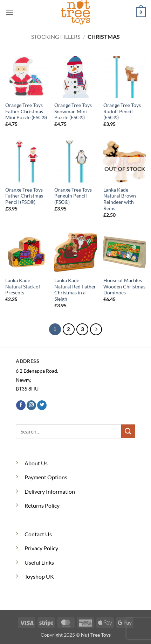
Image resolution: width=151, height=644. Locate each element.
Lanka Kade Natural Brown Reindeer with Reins (120, 199)
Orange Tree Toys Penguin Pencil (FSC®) (73, 196)
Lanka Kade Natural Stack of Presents (23, 287)
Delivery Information (50, 491)
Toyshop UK (39, 576)
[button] (9, 12)
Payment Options (46, 477)
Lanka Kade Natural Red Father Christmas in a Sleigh (75, 290)
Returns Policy (42, 505)
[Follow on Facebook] (21, 405)
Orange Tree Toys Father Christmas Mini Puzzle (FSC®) (26, 111)
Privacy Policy (41, 548)
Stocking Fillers (56, 37)
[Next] (96, 329)
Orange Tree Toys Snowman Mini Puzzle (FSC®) (73, 111)
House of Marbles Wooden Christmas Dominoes (124, 287)
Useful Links (39, 562)
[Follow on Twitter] (42, 405)
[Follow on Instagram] (31, 405)
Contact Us (38, 534)
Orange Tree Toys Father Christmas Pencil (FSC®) (24, 196)
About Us (36, 463)
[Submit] (128, 431)
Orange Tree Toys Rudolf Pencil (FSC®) (122, 111)
